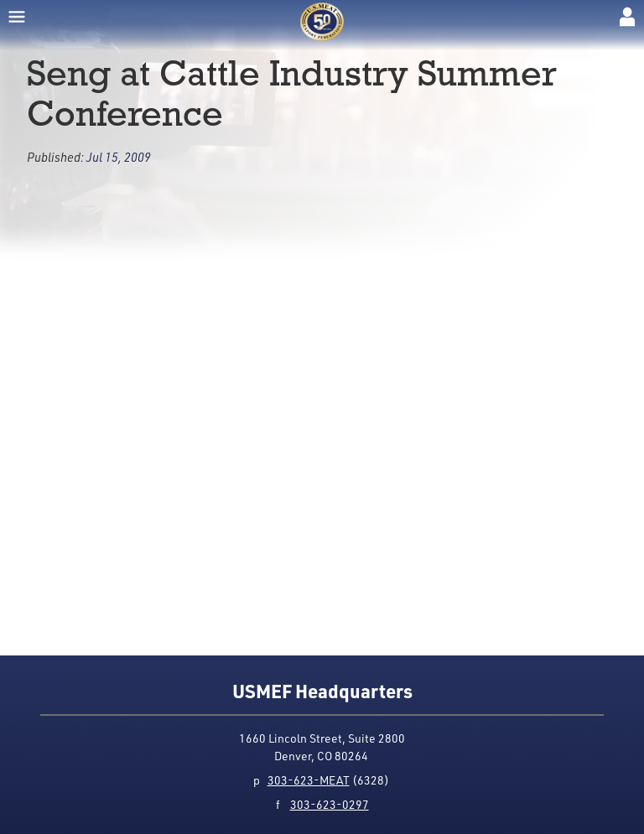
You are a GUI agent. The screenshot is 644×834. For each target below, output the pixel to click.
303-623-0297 (330, 804)
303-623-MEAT (309, 780)
